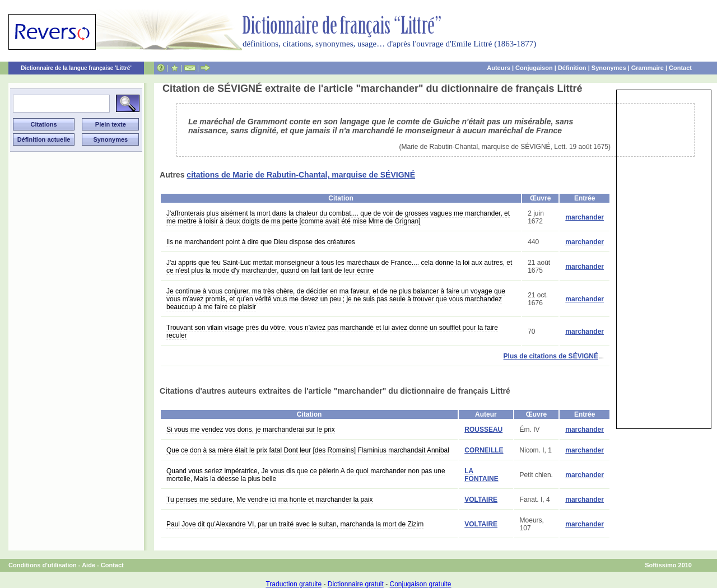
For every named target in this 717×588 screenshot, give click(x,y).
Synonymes (609, 68)
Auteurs (499, 68)
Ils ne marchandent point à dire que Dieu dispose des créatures (261, 242)
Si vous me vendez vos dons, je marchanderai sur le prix (251, 430)
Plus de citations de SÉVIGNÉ (551, 356)
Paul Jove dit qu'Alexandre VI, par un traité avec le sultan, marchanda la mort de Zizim (295, 524)
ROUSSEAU (483, 430)
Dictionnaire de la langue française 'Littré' (76, 68)
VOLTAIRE (481, 500)
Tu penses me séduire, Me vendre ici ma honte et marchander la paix (269, 500)
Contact (680, 68)
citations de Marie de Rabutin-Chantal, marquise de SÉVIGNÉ (301, 175)
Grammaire (648, 68)
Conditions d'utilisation (43, 565)
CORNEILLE (484, 450)
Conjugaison (534, 68)
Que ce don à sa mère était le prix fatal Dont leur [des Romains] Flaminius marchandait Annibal (308, 450)
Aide (89, 565)
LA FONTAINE (481, 475)
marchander (585, 217)
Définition (572, 68)
